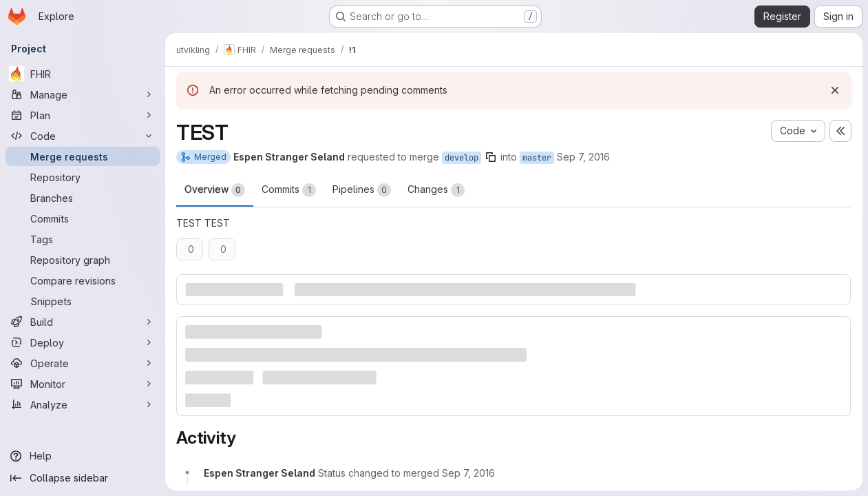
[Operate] (83, 363)
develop (462, 158)
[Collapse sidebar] (83, 478)
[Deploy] (83, 342)
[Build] (83, 322)
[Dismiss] (835, 90)
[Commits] (83, 218)
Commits (289, 190)
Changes (436, 190)
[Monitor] (83, 384)
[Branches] (83, 198)
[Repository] (83, 177)
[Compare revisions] (83, 280)
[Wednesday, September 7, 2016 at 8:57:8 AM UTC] (468, 473)
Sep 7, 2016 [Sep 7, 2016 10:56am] (583, 157)
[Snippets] (83, 301)
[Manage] (83, 94)
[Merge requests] (83, 156)
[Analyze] (83, 404)
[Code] (83, 136)
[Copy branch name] (491, 157)
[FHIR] (83, 74)
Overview (215, 190)
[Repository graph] (83, 260)
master (537, 158)
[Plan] (83, 115)
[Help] (83, 456)
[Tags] (83, 239)
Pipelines (362, 190)
